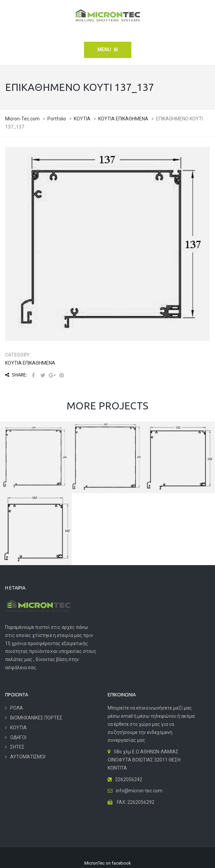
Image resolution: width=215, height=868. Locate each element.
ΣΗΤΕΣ (17, 747)
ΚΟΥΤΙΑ (18, 728)
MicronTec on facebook (108, 863)
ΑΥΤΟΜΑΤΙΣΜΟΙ (28, 757)
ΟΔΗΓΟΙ (18, 737)
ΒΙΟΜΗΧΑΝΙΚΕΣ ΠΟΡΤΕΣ (36, 718)
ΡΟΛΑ (17, 708)
